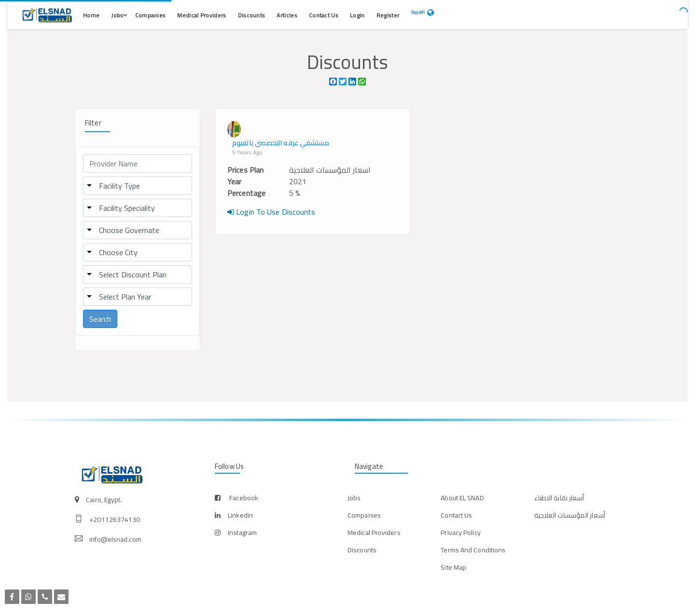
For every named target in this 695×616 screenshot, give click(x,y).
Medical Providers (202, 15)
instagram (242, 533)
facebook (244, 498)
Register (388, 15)
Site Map (453, 567)
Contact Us (324, 15)
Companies (151, 15)
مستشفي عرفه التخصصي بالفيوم (281, 143)
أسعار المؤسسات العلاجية (570, 515)
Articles (287, 15)
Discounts (252, 15)
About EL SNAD (462, 498)
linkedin (240, 515)
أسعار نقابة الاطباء (559, 498)
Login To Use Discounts (271, 212)
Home (91, 15)
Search (100, 319)
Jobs (117, 15)
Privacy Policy (460, 533)
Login (357, 15)
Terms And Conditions (473, 550)
